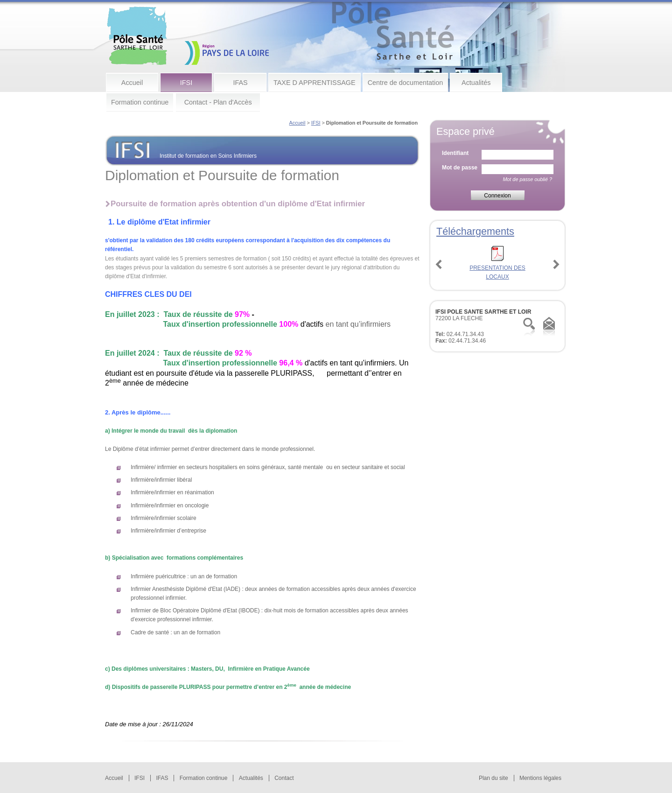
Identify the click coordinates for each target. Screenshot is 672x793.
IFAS (240, 83)
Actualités (476, 83)
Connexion (497, 196)
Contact (284, 778)
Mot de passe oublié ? (527, 179)
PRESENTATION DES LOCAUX (497, 268)
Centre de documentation (406, 83)
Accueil (132, 83)
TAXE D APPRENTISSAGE (315, 83)
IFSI (186, 83)
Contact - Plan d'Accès (218, 102)
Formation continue (140, 102)
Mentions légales (540, 778)
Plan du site (493, 778)
